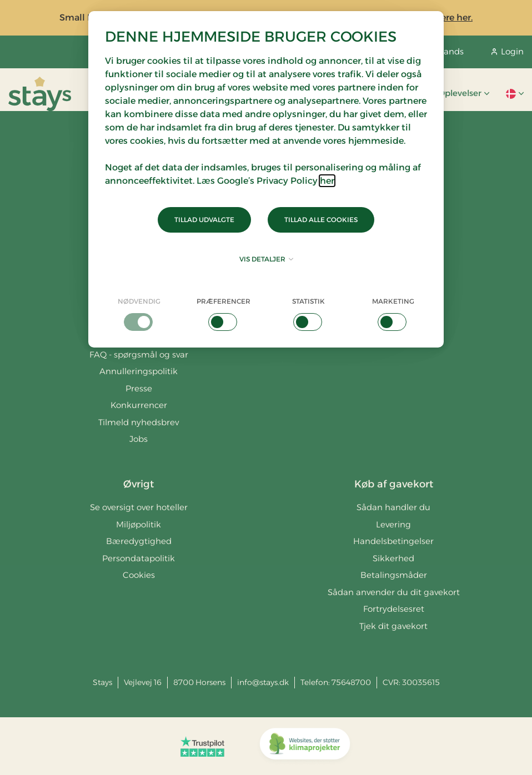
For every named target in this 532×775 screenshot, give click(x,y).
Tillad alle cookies (321, 220)
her (327, 181)
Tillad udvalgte (204, 220)
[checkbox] (139, 314)
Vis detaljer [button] (266, 259)
